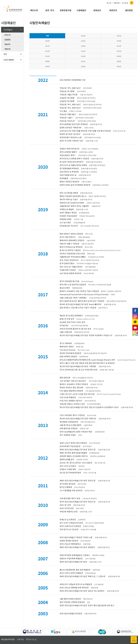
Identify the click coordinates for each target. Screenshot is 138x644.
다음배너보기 (14, 611)
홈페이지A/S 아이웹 (67, 637)
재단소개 (34, 10)
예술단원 (7, 49)
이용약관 (20, 619)
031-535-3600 (28, 631)
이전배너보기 (4, 611)
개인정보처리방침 (8, 619)
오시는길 (125, 3)
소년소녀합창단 (9, 60)
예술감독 (7, 44)
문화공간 (97, 10)
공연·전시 (50, 10)
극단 (5, 54)
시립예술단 (81, 10)
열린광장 (129, 10)
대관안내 (113, 10)
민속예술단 (8, 30)
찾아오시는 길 (31, 619)
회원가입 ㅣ (118, 3)
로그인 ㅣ (110, 3)
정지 (9, 611)
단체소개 (7, 35)
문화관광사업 (66, 10)
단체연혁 (7, 40)
